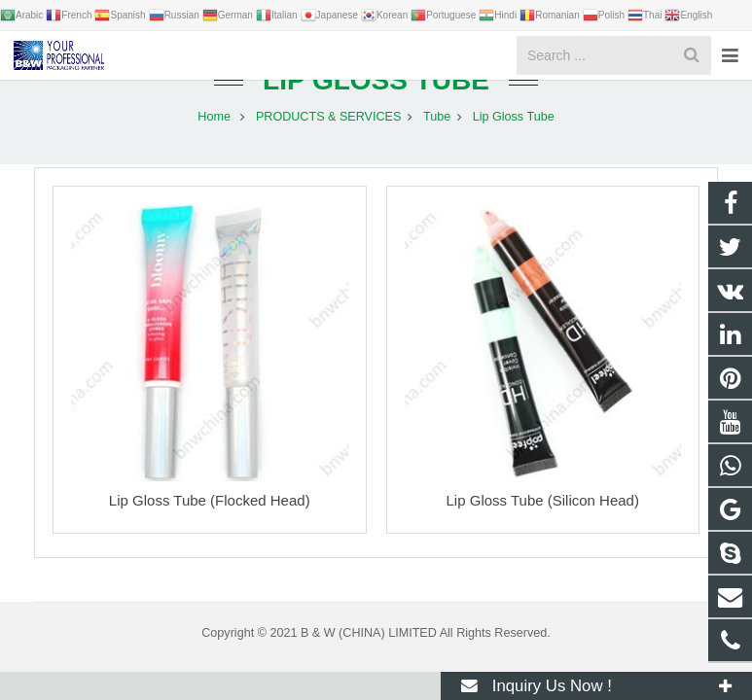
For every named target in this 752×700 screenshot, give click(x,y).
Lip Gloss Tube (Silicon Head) (543, 521)
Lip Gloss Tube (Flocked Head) (210, 521)
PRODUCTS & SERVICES (329, 136)
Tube (437, 136)
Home (214, 136)
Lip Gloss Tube (376, 100)
